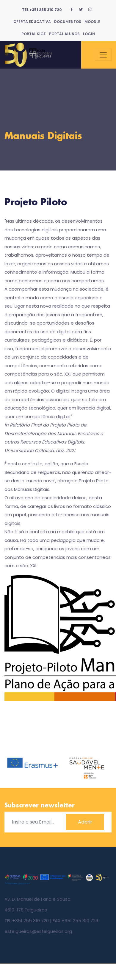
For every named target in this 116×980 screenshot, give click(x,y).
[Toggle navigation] (103, 55)
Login (89, 34)
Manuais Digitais (43, 136)
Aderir (85, 822)
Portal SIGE (34, 34)
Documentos (68, 22)
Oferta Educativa (32, 22)
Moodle (92, 22)
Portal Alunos (64, 34)
